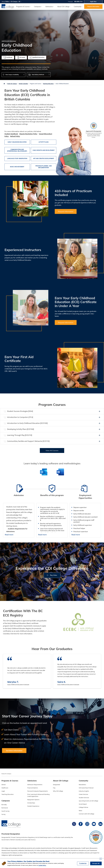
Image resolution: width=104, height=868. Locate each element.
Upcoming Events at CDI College (88, 801)
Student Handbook (11, 134)
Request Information (93, 7)
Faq (54, 788)
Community (78, 7)
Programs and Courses (35, 84)
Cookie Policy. (42, 865)
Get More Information (14, 751)
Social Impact (83, 804)
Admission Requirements (35, 785)
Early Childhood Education (62, 84)
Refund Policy (15, 136)
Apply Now (93, 2)
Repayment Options (33, 800)
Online (7, 2)
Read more (9, 535)
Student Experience (33, 806)
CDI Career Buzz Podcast (86, 788)
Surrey (4, 814)
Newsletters (82, 785)
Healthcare (5, 788)
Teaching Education (48, 84)
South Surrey (5, 811)
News (80, 811)
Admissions (49, 7)
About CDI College (63, 7)
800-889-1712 (78, 2)
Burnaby (4, 805)
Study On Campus (12, 84)
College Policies (83, 807)
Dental (4, 785)
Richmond (5, 808)
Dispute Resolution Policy (28, 134)
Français (70, 2)
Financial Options (33, 788)
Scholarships (31, 803)
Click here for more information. (22, 634)
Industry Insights (84, 791)
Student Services (84, 798)
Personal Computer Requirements (38, 791)
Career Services (83, 794)
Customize (83, 863)
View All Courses (52, 450)
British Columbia (23, 84)
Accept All (96, 863)
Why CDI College (58, 791)
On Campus (14, 2)
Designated (56, 785)
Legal (3, 791)
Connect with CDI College (86, 814)
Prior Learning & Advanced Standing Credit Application (38, 795)
